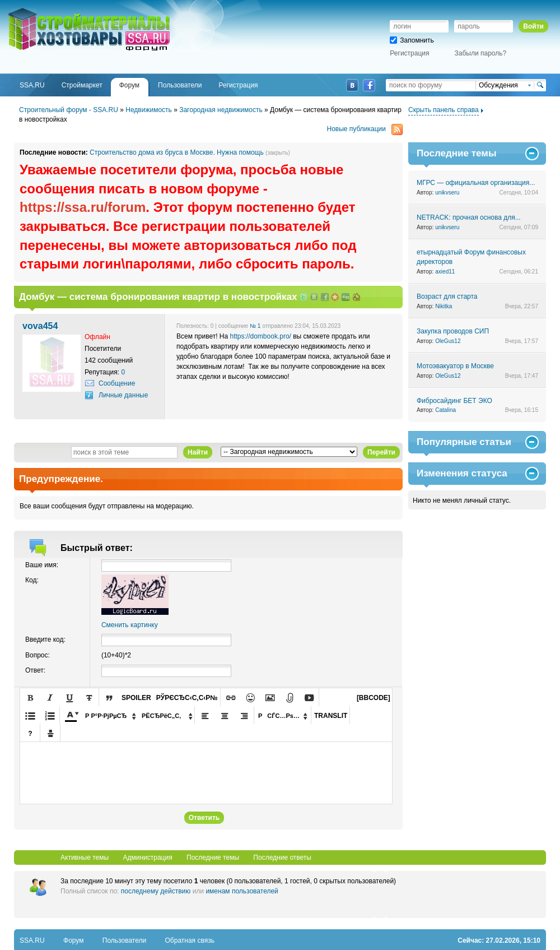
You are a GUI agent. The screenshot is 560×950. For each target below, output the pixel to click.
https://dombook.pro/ (261, 336)
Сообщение (117, 383)
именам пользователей (242, 891)
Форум (73, 940)
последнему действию (156, 891)
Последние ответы (282, 858)
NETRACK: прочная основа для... (469, 217)
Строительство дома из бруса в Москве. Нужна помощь (177, 152)
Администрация (147, 858)
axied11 (445, 272)
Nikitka (444, 306)
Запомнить (412, 40)
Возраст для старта (447, 296)
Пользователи (124, 940)
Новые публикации (365, 129)
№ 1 (255, 326)
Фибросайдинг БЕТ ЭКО (454, 401)
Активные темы (85, 858)
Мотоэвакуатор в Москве (455, 366)
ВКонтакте (352, 85)
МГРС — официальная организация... (476, 183)
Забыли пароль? (481, 53)
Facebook (369, 85)
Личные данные (123, 395)
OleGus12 (448, 341)
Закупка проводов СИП (453, 331)
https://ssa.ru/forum (83, 207)
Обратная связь (190, 940)
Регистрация (409, 53)
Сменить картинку (130, 625)
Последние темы (213, 858)
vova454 (40, 326)
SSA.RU (54, 10)
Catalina (445, 410)
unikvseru (447, 193)
